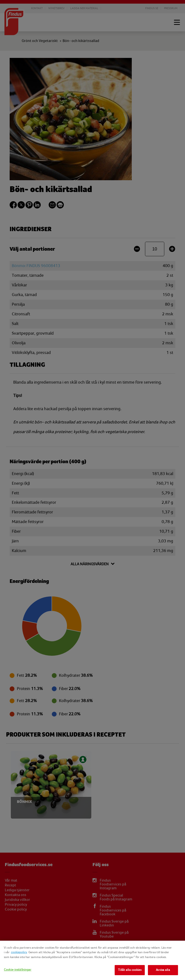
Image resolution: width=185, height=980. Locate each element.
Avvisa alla (163, 970)
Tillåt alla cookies (130, 970)
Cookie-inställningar (18, 970)
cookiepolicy (19, 952)
